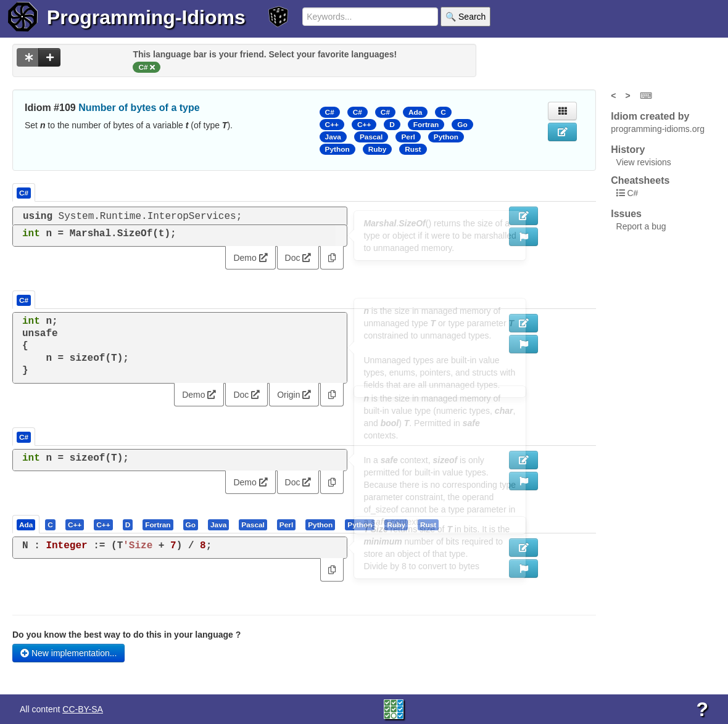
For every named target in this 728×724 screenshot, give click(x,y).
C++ (332, 125)
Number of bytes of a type (139, 108)
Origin (294, 395)
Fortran (426, 125)
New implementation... (68, 653)
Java (333, 137)
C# (330, 112)
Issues (626, 214)
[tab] (27, 524)
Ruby (378, 149)
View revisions (644, 162)
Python (446, 137)
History (628, 150)
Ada (415, 112)
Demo (250, 258)
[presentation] (26, 524)
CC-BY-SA (83, 709)
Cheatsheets (640, 180)
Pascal (371, 137)
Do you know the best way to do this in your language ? (126, 635)
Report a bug (641, 226)
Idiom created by (650, 116)
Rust (413, 149)
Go (462, 125)
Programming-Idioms (146, 17)
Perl (408, 137)
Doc (298, 258)
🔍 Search (465, 17)
